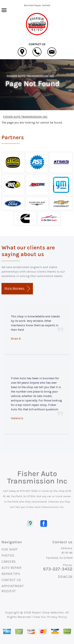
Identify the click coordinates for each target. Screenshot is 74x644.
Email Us (65, 576)
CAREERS (9, 562)
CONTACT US (11, 580)
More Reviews (17, 289)
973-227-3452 (29, 491)
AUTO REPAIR (11, 568)
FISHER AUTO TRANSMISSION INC (30, 76)
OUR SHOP (10, 549)
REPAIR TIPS (11, 574)
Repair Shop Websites (48, 612)
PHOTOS (8, 555)
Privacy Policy (57, 617)
